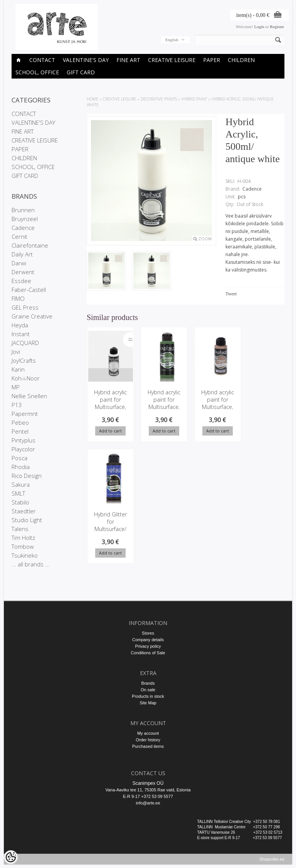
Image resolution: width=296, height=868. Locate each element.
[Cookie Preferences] (11, 857)
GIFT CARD (81, 72)
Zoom (205, 239)
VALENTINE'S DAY (86, 60)
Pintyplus (24, 440)
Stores (148, 633)
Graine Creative (32, 316)
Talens (20, 529)
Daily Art (22, 254)
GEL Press (25, 307)
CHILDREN (241, 60)
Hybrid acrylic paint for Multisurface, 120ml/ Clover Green (162, 407)
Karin (18, 369)
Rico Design (27, 476)
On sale (148, 690)
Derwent (23, 272)
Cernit (19, 236)
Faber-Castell (29, 290)
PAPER (212, 60)
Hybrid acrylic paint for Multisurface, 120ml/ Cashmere (214, 407)
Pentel (20, 431)
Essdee (21, 281)
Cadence (23, 228)
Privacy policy (148, 646)
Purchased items (148, 746)
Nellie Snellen (29, 396)
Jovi (16, 352)
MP (16, 387)
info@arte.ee (148, 803)
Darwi (19, 263)
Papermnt (25, 414)
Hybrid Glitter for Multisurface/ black (110, 526)
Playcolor (23, 449)
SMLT (18, 493)
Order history (148, 740)
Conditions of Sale (148, 653)
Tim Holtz (23, 538)
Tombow (23, 546)
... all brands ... (31, 564)
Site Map (148, 703)
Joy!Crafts (24, 360)
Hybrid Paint (194, 99)
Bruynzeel (25, 219)
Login (259, 27)
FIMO (18, 298)
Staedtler (24, 511)
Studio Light (27, 520)
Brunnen (23, 210)
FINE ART (128, 60)
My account (148, 733)
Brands (148, 683)
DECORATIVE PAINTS (159, 99)
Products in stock (148, 696)
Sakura (21, 484)
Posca (19, 458)
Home (92, 99)
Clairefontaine (30, 245)
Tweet (231, 294)
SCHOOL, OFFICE (37, 72)
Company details (148, 640)
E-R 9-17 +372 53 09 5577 (148, 796)
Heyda (20, 325)
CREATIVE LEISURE (172, 60)
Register (277, 27)
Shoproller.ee (272, 863)
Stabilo (20, 502)
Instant (21, 334)
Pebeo (20, 422)
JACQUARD (25, 343)
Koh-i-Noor (26, 378)
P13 (17, 405)
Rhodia (21, 467)
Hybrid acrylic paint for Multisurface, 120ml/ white (110, 403)
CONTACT (42, 60)
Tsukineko (25, 555)
